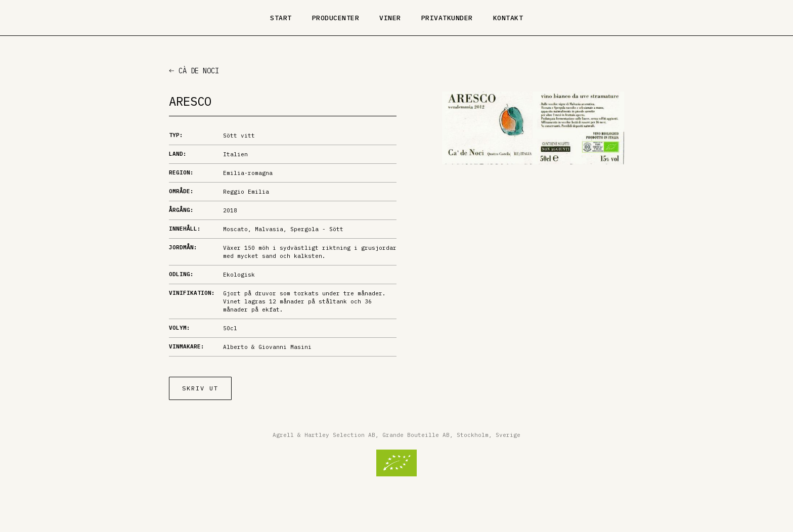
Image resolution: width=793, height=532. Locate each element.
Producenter (336, 18)
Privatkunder (447, 18)
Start (281, 18)
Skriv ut (200, 388)
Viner (390, 18)
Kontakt (508, 18)
